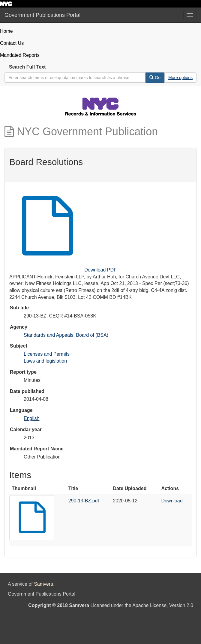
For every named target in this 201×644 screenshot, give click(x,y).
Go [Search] (155, 78)
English (31, 418)
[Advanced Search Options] (180, 78)
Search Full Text (27, 67)
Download (172, 501)
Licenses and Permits (47, 354)
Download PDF (100, 270)
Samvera (43, 584)
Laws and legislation (45, 361)
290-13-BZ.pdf (84, 501)
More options (180, 78)
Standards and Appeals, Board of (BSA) (66, 335)
